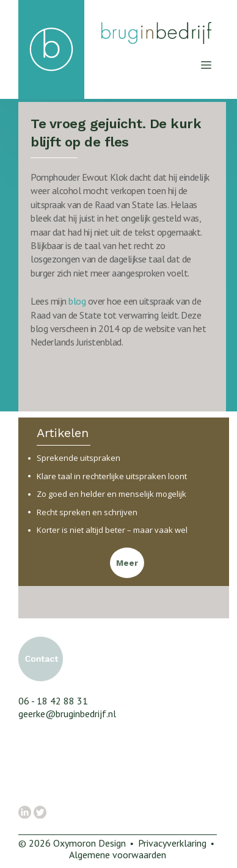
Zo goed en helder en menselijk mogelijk (111, 494)
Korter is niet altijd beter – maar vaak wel (112, 530)
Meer (127, 563)
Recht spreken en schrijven (87, 512)
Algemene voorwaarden (118, 855)
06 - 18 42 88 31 (53, 701)
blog (78, 301)
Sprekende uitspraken (78, 458)
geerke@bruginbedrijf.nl (67, 714)
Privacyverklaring (172, 843)
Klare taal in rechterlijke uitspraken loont (112, 476)
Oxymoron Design (89, 843)
